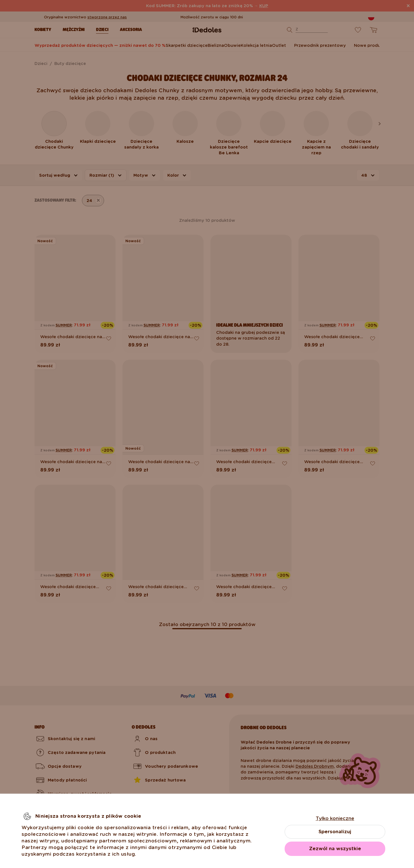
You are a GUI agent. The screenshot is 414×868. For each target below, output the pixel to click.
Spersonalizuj (335, 832)
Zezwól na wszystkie (335, 849)
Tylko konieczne (335, 818)
